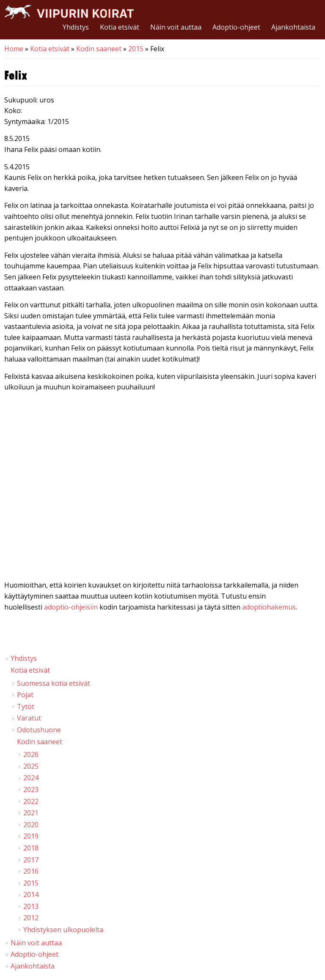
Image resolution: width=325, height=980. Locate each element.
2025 (31, 766)
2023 (31, 790)
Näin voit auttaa (176, 27)
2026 (31, 754)
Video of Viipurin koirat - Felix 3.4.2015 (162, 488)
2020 (31, 825)
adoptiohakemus (269, 607)
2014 (31, 894)
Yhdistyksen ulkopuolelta (63, 930)
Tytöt (26, 707)
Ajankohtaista (293, 27)
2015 (136, 49)
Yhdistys (76, 27)
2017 (31, 860)
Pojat (25, 695)
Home (14, 49)
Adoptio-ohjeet (236, 27)
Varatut (29, 718)
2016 (31, 871)
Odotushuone (39, 730)
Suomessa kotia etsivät (54, 683)
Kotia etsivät (120, 27)
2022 (31, 801)
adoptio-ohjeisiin (71, 607)
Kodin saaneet (99, 49)
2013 (31, 906)
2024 (31, 778)
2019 (31, 836)
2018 (31, 848)
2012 (31, 918)
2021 (31, 813)
